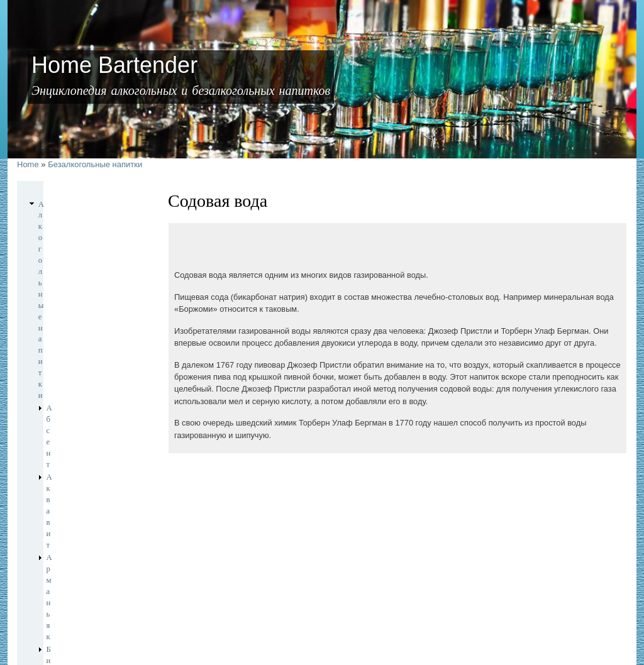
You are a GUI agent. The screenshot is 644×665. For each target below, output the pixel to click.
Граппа (58, 332)
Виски (57, 307)
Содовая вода (69, 502)
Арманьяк (64, 243)
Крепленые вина (75, 397)
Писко (57, 436)
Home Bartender (65, 624)
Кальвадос (64, 371)
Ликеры (60, 410)
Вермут (59, 281)
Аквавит (61, 229)
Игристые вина (72, 358)
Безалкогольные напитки (95, 164)
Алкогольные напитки (76, 204)
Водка (57, 320)
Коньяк (59, 384)
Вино (56, 294)
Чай (45, 529)
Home (28, 164)
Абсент (59, 217)
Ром (53, 448)
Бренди (59, 268)
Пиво (55, 422)
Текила (58, 461)
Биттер (58, 255)
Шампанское (68, 474)
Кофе (47, 517)
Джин (56, 346)
